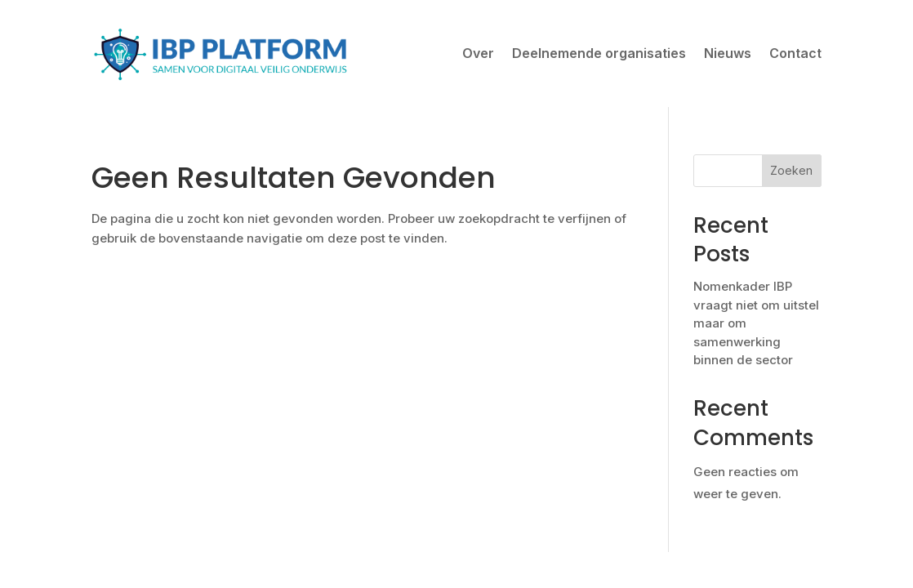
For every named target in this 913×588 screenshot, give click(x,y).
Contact (795, 53)
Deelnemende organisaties (599, 53)
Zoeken (791, 170)
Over (478, 53)
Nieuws (728, 53)
